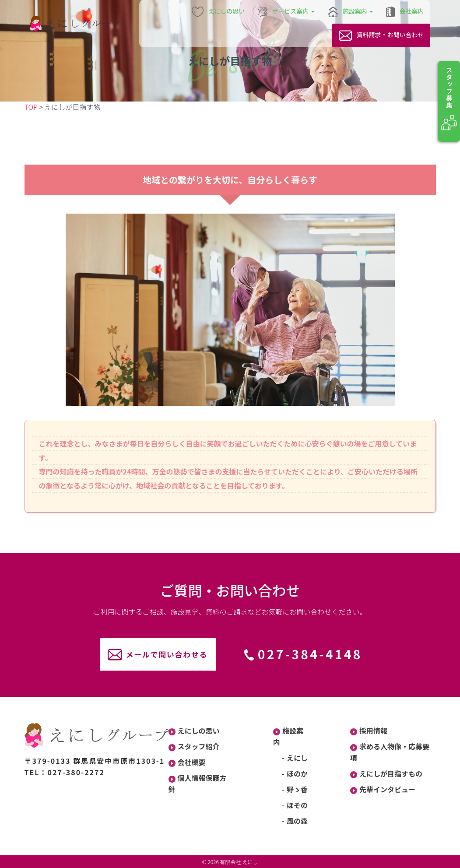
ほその (297, 805)
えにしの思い (218, 12)
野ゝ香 (297, 789)
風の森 (297, 821)
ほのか (297, 773)
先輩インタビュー (383, 789)
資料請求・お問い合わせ (381, 35)
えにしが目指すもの (386, 773)
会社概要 (187, 762)
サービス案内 (286, 12)
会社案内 (405, 12)
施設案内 (350, 12)
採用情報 (369, 731)
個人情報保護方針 (198, 784)
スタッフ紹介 (194, 746)
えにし (297, 758)
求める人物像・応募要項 (390, 752)
